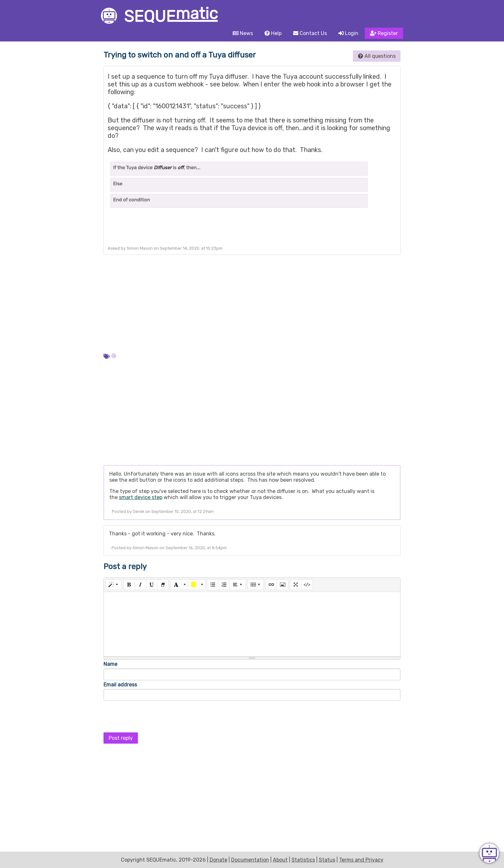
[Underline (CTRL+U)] (152, 585)
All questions (377, 56)
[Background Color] (194, 585)
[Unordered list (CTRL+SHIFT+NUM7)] (213, 585)
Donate (218, 860)
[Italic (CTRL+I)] (140, 585)
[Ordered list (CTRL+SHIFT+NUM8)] (224, 585)
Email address (120, 685)
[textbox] (252, 624)
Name (110, 664)
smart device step (141, 497)
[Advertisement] (252, 303)
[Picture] (283, 585)
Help (273, 33)
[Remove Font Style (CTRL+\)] (163, 585)
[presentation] (152, 715)
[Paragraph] (238, 585)
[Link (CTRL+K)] (271, 585)
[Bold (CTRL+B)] (129, 585)
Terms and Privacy (361, 860)
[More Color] (185, 585)
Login (348, 33)
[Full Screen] (296, 585)
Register (384, 33)
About (280, 860)
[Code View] (307, 585)
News (243, 33)
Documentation (250, 860)
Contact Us (310, 33)
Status (327, 860)
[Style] (114, 585)
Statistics (303, 860)
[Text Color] (176, 585)
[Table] (256, 585)
